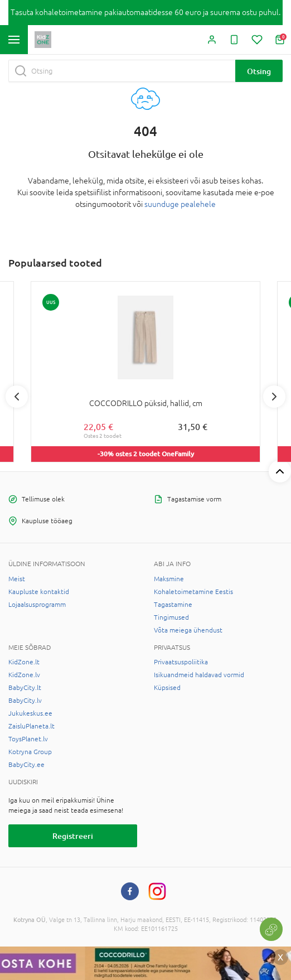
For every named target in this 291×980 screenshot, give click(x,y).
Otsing (259, 71)
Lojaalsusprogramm (37, 605)
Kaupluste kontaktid (39, 592)
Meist (17, 579)
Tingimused (171, 617)
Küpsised (167, 688)
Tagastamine (173, 605)
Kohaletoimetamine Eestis (193, 592)
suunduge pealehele (180, 204)
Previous (17, 397)
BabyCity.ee (26, 765)
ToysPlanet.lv (28, 739)
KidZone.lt (24, 662)
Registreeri (73, 836)
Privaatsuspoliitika (181, 662)
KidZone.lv (24, 675)
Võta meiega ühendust (188, 630)
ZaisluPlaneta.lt (31, 726)
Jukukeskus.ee (30, 713)
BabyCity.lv (25, 701)
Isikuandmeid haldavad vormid (199, 675)
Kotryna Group (30, 752)
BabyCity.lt (25, 688)
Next (274, 397)
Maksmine (169, 579)
